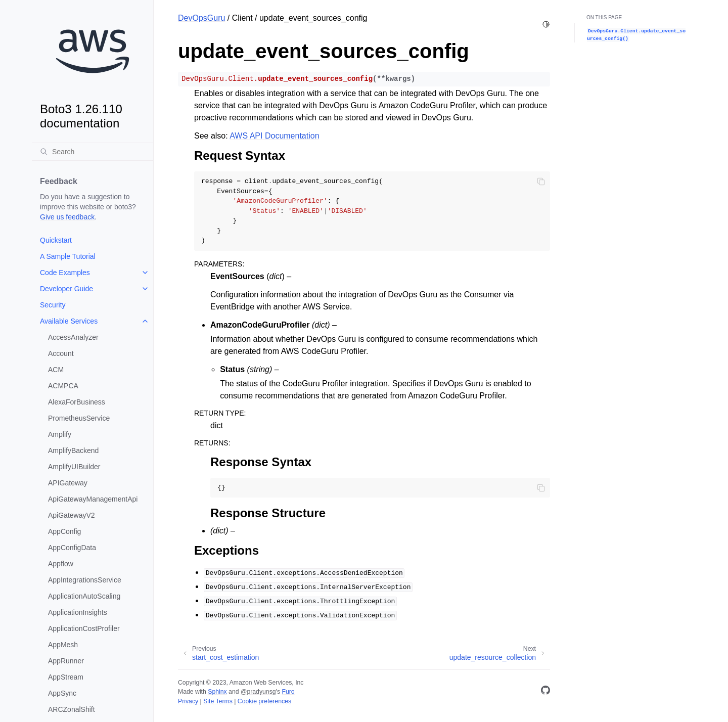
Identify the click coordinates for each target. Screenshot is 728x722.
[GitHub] (545, 692)
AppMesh (63, 645)
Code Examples (65, 273)
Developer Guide (66, 289)
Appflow (61, 564)
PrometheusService (79, 418)
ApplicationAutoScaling (84, 596)
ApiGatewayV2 (72, 515)
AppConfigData (72, 548)
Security (53, 305)
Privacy (188, 701)
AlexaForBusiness (77, 402)
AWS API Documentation (274, 136)
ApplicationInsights (78, 612)
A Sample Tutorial (68, 256)
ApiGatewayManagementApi (93, 499)
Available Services (69, 321)
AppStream (66, 677)
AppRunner (66, 661)
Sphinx (217, 692)
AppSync (62, 693)
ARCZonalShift (72, 709)
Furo (288, 692)
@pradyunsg (258, 692)
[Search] (93, 152)
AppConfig (64, 531)
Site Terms (218, 701)
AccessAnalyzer (73, 337)
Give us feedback (67, 217)
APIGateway (68, 483)
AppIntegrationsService (85, 580)
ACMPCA (63, 386)
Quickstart (56, 240)
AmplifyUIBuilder (74, 467)
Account (61, 353)
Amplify (60, 434)
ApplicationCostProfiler (84, 628)
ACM (56, 370)
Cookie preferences (264, 701)
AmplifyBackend (73, 450)
